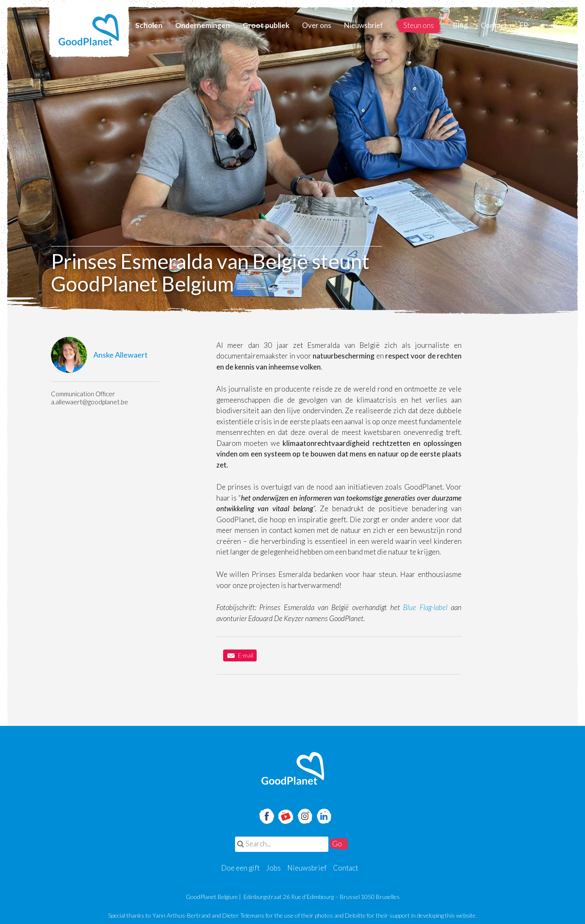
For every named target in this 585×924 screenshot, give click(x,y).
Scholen (149, 25)
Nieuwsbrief (364, 25)
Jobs (273, 868)
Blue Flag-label (425, 607)
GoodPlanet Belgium (89, 30)
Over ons (317, 25)
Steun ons (419, 25)
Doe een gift (240, 868)
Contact (494, 25)
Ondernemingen (203, 25)
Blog (460, 25)
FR (524, 25)
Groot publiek (266, 25)
